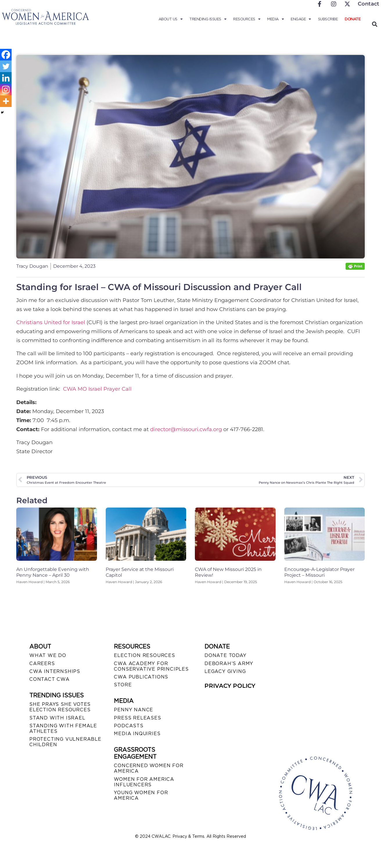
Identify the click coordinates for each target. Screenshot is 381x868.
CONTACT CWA (50, 679)
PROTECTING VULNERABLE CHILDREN (65, 742)
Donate (353, 19)
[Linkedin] (6, 78)
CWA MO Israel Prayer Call (97, 389)
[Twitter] (6, 66)
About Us (171, 19)
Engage (301, 19)
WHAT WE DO (48, 655)
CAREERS (42, 663)
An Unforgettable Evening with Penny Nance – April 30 (53, 572)
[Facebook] (6, 55)
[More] (6, 101)
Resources (247, 19)
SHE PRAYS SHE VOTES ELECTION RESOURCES (60, 707)
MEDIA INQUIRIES (137, 734)
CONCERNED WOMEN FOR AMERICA (149, 768)
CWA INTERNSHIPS (55, 671)
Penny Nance (133, 710)
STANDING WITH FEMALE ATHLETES (63, 728)
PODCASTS (129, 726)
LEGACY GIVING (225, 671)
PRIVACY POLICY (230, 686)
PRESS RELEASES (137, 718)
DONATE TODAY (225, 655)
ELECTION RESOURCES (144, 655)
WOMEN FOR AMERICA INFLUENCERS (144, 782)
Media (275, 19)
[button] (374, 24)
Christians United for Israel (51, 322)
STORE (123, 685)
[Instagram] (6, 90)
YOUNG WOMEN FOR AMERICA (141, 795)
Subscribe (328, 19)
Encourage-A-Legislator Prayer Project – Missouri (319, 572)
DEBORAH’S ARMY (229, 663)
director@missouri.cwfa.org (186, 429)
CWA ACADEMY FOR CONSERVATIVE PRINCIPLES (151, 666)
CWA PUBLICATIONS (141, 677)
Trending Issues (208, 19)
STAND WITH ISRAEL (57, 718)
